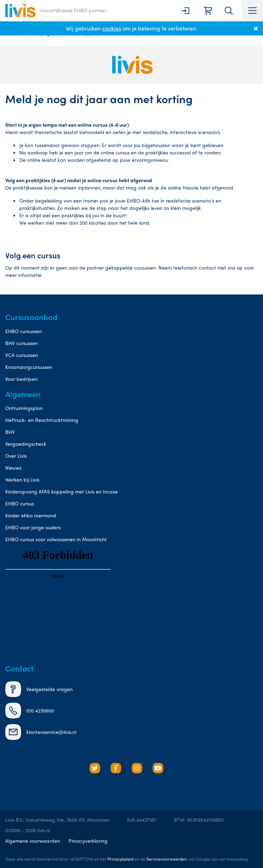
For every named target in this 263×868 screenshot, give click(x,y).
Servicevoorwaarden (167, 859)
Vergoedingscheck (26, 444)
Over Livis (16, 456)
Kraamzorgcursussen (29, 367)
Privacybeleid (120, 859)
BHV (10, 432)
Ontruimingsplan (24, 408)
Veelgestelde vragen (39, 689)
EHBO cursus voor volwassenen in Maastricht (56, 539)
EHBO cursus (20, 503)
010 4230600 (30, 711)
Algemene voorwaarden (33, 841)
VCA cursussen (22, 355)
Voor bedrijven (21, 379)
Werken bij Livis (22, 479)
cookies (112, 28)
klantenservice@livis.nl (41, 732)
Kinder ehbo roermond (31, 515)
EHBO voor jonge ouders (33, 527)
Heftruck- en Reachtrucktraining (42, 420)
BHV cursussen (22, 343)
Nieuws (13, 468)
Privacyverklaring (88, 841)
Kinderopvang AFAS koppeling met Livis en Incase (61, 491)
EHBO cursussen (24, 331)
